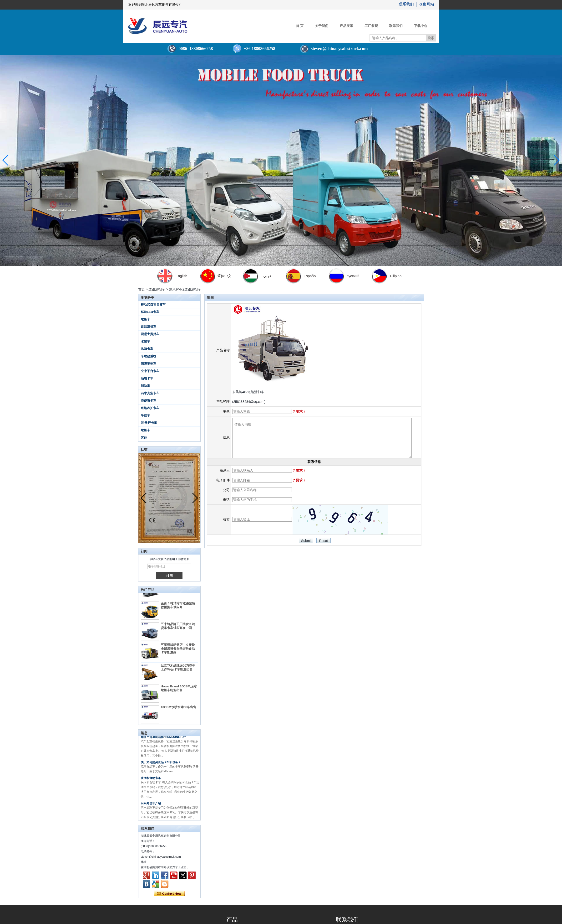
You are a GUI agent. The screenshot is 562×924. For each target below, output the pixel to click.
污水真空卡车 (150, 393)
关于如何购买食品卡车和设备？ (161, 765)
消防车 (145, 386)
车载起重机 (149, 356)
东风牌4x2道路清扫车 (248, 392)
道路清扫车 (157, 289)
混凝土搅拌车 (150, 334)
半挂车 (145, 415)
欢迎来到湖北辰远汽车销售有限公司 (155, 5)
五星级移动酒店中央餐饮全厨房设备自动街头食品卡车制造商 (178, 651)
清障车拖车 (149, 364)
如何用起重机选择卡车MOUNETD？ (164, 740)
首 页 (300, 26)
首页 (142, 289)
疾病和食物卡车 (151, 781)
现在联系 (169, 894)
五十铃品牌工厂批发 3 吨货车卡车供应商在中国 (178, 628)
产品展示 (346, 26)
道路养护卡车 (150, 408)
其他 (144, 438)
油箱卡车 (147, 378)
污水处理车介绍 (151, 806)
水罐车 (145, 341)
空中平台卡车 (150, 371)
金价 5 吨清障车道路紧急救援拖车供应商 (178, 608)
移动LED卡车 (150, 312)
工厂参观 (371, 26)
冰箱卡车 (147, 349)
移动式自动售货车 (153, 304)
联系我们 (406, 4)
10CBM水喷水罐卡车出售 (178, 709)
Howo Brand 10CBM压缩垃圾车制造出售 (179, 691)
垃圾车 (145, 319)
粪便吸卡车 (149, 401)
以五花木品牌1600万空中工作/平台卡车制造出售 (178, 670)
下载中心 (421, 26)
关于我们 (322, 26)
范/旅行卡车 (149, 423)
